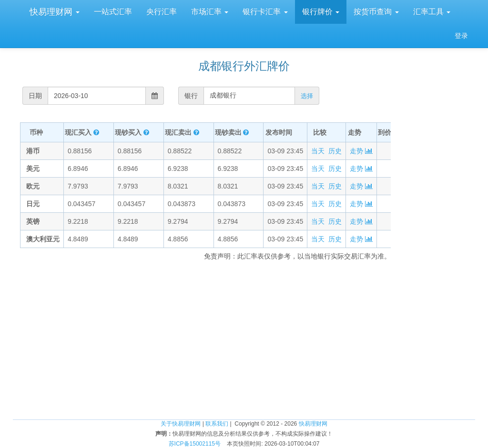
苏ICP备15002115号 (195, 444)
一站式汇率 (113, 12)
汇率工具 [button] (432, 12)
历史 (335, 151)
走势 (361, 151)
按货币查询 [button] (376, 12)
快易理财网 (53, 12)
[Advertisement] (437, 262)
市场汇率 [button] (210, 12)
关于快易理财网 (181, 424)
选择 (307, 96)
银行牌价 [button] (321, 12)
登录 (461, 36)
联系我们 (217, 424)
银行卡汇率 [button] (265, 12)
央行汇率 (162, 12)
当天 (318, 151)
